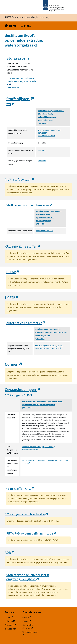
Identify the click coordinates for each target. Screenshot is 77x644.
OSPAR (13, 272)
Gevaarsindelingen (23, 390)
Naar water (42, 161)
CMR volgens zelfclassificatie (26, 514)
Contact (12, 617)
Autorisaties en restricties (26, 323)
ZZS (11, 104)
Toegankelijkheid (30, 634)
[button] (26, 26)
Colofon (30, 617)
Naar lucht (42, 150)
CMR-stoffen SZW (21, 489)
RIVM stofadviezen (20, 180)
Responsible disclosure (30, 627)
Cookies (30, 621)
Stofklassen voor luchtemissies (30, 205)
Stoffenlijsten (20, 99)
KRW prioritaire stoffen (23, 246)
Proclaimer (12, 625)
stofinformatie (21, 81)
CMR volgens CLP (18, 395)
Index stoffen (10, 629)
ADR (10, 552)
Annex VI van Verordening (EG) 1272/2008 (39, 447)
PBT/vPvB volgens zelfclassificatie (31, 533)
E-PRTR (12, 297)
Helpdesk (12, 621)
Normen (14, 364)
